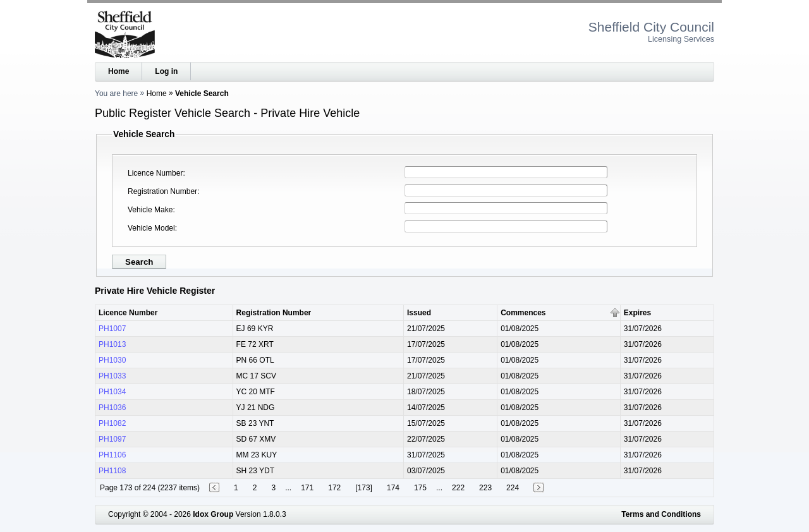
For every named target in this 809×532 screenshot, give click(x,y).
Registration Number (162, 191)
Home (119, 71)
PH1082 (112, 423)
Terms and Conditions (661, 514)
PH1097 (112, 439)
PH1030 (112, 360)
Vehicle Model (151, 228)
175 (420, 488)
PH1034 (112, 392)
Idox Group (213, 514)
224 (513, 488)
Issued (419, 313)
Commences (523, 313)
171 (307, 488)
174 (393, 488)
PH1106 (112, 455)
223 (485, 488)
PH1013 (112, 344)
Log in (166, 71)
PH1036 (112, 408)
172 (334, 488)
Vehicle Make (150, 210)
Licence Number (155, 173)
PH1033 (112, 376)
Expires (637, 313)
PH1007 (112, 329)
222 (458, 488)
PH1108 (112, 471)
